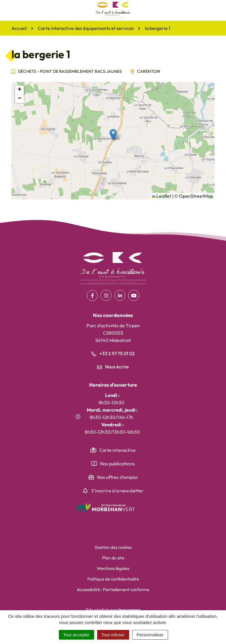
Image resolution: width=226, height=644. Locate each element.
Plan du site (113, 558)
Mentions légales (113, 568)
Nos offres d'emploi (118, 477)
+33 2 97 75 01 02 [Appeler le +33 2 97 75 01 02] (113, 353)
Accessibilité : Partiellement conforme (113, 590)
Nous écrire (113, 367)
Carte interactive (118, 450)
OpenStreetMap (196, 196)
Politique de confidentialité (113, 579)
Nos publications (117, 464)
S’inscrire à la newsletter (118, 491)
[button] (113, 135)
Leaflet (162, 196)
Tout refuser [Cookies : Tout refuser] (113, 635)
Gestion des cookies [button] (113, 547)
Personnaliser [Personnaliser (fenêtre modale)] (150, 635)
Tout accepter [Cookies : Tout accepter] (77, 635)
